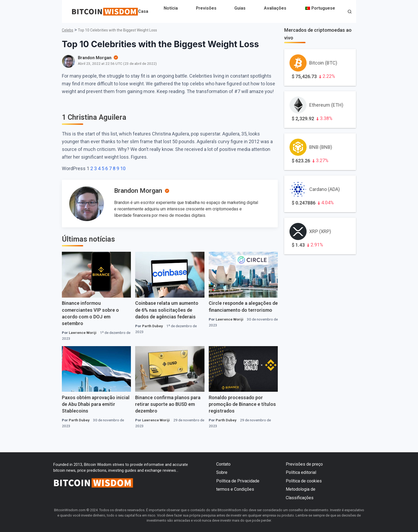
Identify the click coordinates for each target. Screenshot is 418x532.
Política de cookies (304, 481)
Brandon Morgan (138, 191)
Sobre (222, 472)
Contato (223, 464)
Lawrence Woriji (83, 333)
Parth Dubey (152, 326)
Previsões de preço (304, 464)
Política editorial (301, 472)
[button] (350, 12)
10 (123, 168)
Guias (240, 8)
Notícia (171, 8)
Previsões (206, 8)
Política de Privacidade (238, 481)
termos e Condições (235, 489)
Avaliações (275, 8)
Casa (143, 11)
